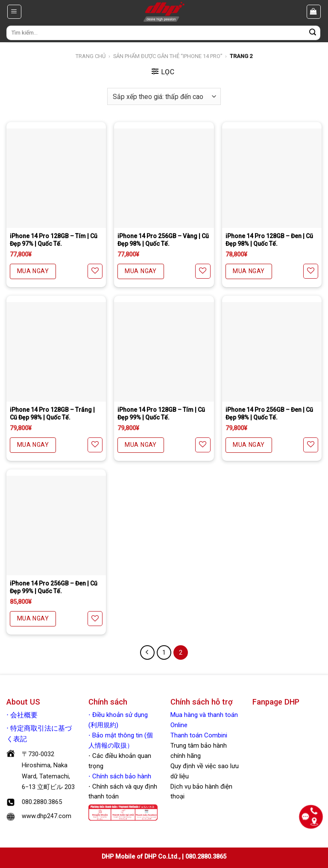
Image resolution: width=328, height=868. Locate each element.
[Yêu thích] (95, 271)
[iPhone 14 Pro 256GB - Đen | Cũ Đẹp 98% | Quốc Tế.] (272, 352)
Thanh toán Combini (199, 735)
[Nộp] (313, 33)
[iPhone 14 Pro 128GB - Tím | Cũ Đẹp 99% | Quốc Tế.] (164, 352)
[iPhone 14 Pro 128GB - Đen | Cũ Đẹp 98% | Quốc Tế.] (272, 178)
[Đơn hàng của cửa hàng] (164, 96)
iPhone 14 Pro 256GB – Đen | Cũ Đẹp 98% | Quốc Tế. (269, 414)
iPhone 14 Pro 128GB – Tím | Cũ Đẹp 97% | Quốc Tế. (54, 240)
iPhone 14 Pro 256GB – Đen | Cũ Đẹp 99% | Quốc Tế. (54, 587)
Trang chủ (91, 56)
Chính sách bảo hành (121, 776)
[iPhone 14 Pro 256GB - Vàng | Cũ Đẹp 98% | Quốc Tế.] (164, 178)
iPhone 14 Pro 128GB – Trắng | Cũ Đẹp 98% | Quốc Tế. (52, 414)
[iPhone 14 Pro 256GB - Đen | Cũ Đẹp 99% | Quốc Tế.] (56, 526)
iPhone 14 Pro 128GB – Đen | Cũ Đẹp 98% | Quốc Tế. (269, 240)
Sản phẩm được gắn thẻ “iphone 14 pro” (168, 56)
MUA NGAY (33, 271)
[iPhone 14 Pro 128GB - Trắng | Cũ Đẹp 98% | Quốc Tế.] (56, 352)
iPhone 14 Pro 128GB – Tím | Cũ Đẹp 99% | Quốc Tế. (161, 414)
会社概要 (24, 715)
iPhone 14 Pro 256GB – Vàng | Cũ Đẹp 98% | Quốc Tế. (163, 240)
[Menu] (15, 12)
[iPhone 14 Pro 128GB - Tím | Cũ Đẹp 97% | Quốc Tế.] (56, 178)
